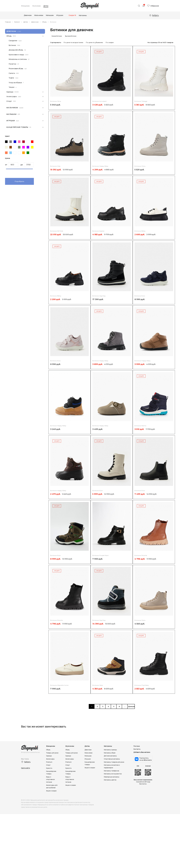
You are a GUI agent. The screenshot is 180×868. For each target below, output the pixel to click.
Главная (8, 22)
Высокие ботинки (71, 36)
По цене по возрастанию (73, 42)
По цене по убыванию (94, 42)
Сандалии (13, 41)
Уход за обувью (15, 83)
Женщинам (25, 6)
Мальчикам (12, 108)
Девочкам (35, 22)
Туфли (11, 78)
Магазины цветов (110, 779)
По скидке (110, 42)
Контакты (137, 749)
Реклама (137, 746)
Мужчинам (37, 6)
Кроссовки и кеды (16, 55)
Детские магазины (111, 756)
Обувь (44, 22)
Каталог (17, 22)
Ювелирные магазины (112, 776)
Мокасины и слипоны (18, 59)
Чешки (12, 87)
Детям (46, 6)
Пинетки (12, 64)
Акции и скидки (52, 790)
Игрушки (11, 121)
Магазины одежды (111, 750)
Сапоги (12, 73)
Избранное (155, 6)
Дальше (131, 706)
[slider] (6, 171)
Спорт (9, 101)
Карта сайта (25, 768)
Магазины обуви (110, 753)
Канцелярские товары (17, 127)
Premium (49, 762)
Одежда (10, 92)
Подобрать (19, 181)
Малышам (11, 114)
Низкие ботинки (57, 36)
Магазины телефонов (112, 770)
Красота (49, 768)
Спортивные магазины (112, 759)
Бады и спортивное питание (51, 779)
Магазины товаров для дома (114, 762)
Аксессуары (12, 96)
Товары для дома (52, 753)
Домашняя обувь (16, 50)
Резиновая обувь (16, 68)
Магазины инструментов (113, 773)
